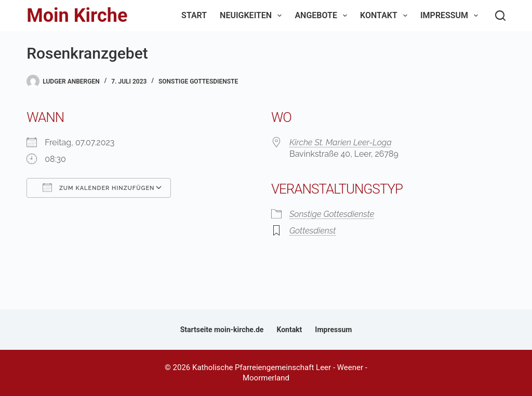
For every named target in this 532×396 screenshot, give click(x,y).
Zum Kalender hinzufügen (98, 187)
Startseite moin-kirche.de (222, 330)
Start (194, 15)
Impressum (451, 16)
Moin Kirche (77, 16)
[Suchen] (500, 16)
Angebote (323, 16)
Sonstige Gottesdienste (198, 81)
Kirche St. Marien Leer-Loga (341, 142)
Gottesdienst (312, 231)
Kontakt (386, 16)
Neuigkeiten (253, 16)
